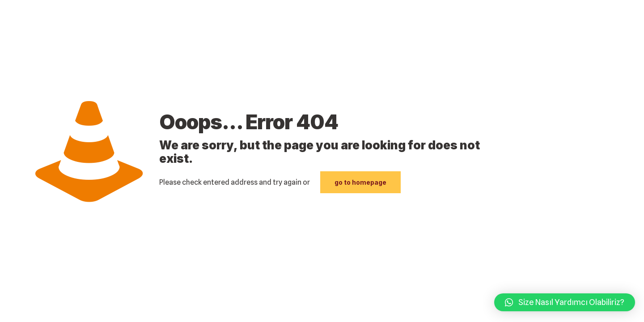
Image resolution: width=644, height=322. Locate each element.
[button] (565, 302)
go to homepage (360, 182)
